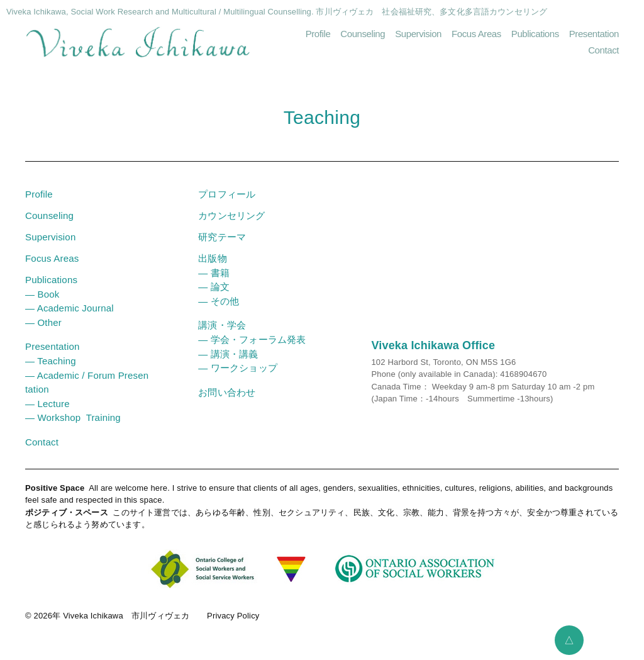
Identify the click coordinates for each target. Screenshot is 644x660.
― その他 (219, 301)
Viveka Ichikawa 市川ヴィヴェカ (126, 616)
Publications (535, 34)
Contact (603, 50)
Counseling (363, 34)
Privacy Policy (233, 616)
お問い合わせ (227, 392)
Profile (318, 34)
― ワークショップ (238, 368)
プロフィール (227, 194)
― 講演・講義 (228, 354)
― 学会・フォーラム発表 (252, 339)
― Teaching (51, 361)
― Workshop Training (73, 417)
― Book (42, 294)
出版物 (212, 258)
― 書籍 (214, 273)
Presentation (594, 34)
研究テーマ (222, 237)
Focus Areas (476, 34)
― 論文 (214, 287)
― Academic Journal (69, 308)
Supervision (418, 34)
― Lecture (47, 404)
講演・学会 (222, 325)
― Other (43, 322)
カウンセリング (231, 215)
